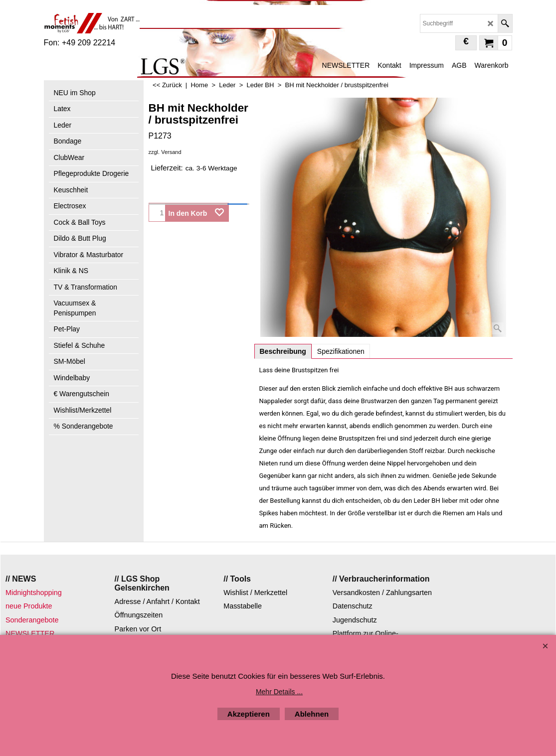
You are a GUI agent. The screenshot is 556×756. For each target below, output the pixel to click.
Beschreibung (283, 351)
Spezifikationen (341, 351)
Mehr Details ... (279, 692)
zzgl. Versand (165, 152)
